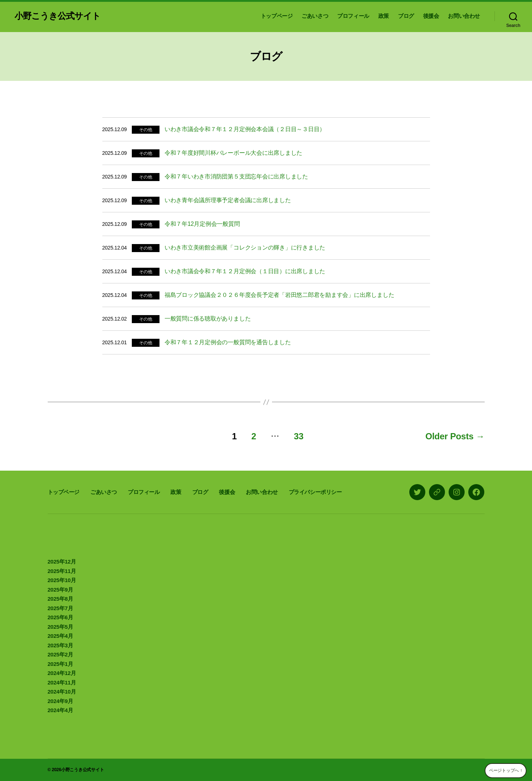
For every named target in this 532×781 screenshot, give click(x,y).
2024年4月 (60, 710)
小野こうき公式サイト (58, 16)
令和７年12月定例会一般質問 (202, 224)
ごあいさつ (315, 16)
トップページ (277, 16)
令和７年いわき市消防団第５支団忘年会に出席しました (236, 176)
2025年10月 (62, 580)
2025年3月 (60, 645)
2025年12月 (62, 562)
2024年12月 (62, 673)
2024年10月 (62, 692)
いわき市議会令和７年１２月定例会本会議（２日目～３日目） (245, 129)
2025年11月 (62, 571)
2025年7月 (60, 608)
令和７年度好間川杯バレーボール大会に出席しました (233, 153)
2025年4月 (60, 636)
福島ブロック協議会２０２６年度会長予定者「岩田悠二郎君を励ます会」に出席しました (279, 295)
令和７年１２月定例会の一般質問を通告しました (228, 342)
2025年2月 (60, 654)
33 (299, 436)
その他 (145, 130)
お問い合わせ (464, 16)
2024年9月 (60, 701)
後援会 (431, 16)
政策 (384, 16)
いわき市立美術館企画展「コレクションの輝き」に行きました (245, 248)
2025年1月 (60, 664)
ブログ (406, 16)
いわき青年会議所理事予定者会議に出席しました (228, 200)
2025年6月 (60, 617)
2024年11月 (62, 682)
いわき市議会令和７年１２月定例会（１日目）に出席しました (245, 271)
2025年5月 (60, 627)
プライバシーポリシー (315, 492)
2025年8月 (60, 599)
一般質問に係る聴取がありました (208, 319)
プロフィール (353, 16)
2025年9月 (60, 590)
